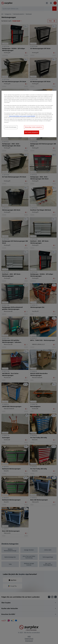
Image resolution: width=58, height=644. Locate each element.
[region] (29, 114)
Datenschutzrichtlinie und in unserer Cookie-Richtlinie (22, 116)
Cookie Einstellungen (11, 127)
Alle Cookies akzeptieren (32, 132)
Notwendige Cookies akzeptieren (34, 127)
